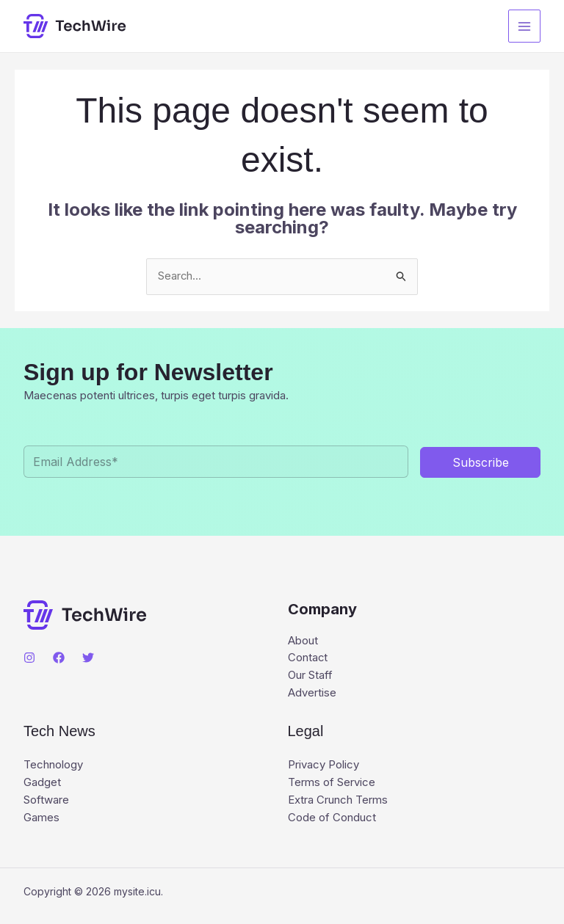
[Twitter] (88, 658)
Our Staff (310, 676)
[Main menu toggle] (525, 26)
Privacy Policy (323, 767)
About (303, 641)
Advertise (312, 694)
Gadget (42, 784)
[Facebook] (59, 658)
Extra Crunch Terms (338, 802)
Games (41, 819)
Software (46, 802)
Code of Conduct (332, 819)
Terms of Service (332, 784)
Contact (308, 659)
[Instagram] (29, 658)
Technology (53, 767)
